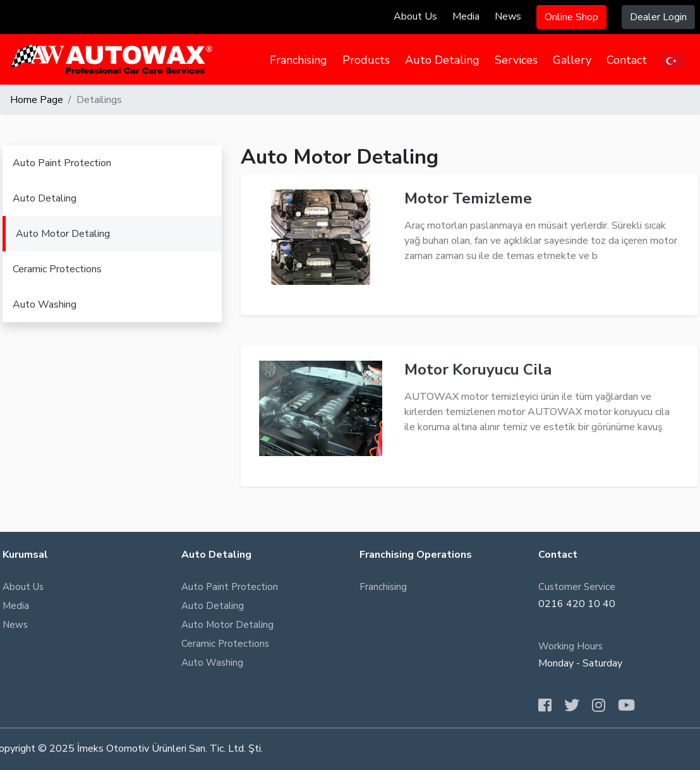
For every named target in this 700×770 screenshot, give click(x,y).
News (508, 16)
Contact (627, 60)
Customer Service (577, 587)
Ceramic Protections (57, 269)
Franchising (299, 60)
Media (466, 16)
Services (516, 60)
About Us (415, 16)
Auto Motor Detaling (63, 234)
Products (366, 60)
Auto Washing (45, 304)
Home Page (37, 100)
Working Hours (570, 646)
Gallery (572, 60)
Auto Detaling (442, 60)
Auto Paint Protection (62, 163)
